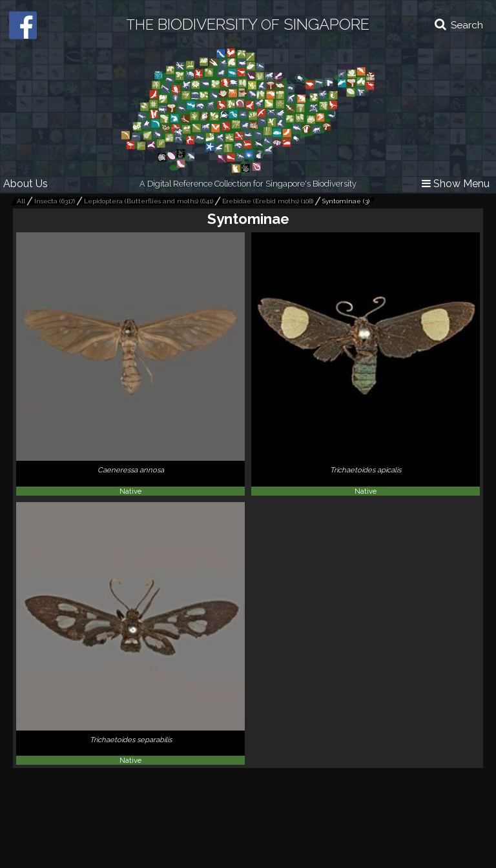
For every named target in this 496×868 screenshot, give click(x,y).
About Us (26, 184)
